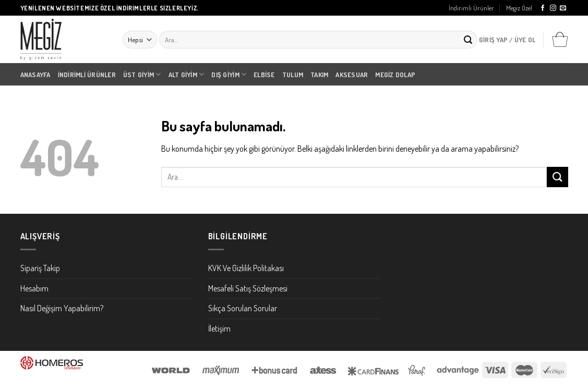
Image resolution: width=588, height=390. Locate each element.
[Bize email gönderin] (563, 8)
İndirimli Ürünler (471, 8)
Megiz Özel (519, 8)
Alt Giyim (187, 74)
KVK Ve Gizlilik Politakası (246, 268)
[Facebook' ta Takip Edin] (543, 8)
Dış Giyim (229, 74)
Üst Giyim (142, 74)
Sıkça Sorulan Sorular (243, 308)
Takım (319, 75)
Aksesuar (352, 75)
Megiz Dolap (395, 75)
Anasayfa (35, 75)
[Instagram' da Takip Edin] (553, 8)
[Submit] (468, 40)
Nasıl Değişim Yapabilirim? (62, 308)
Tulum (293, 75)
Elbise (264, 75)
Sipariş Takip (40, 268)
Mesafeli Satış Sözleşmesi (248, 288)
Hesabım (34, 288)
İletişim (219, 328)
